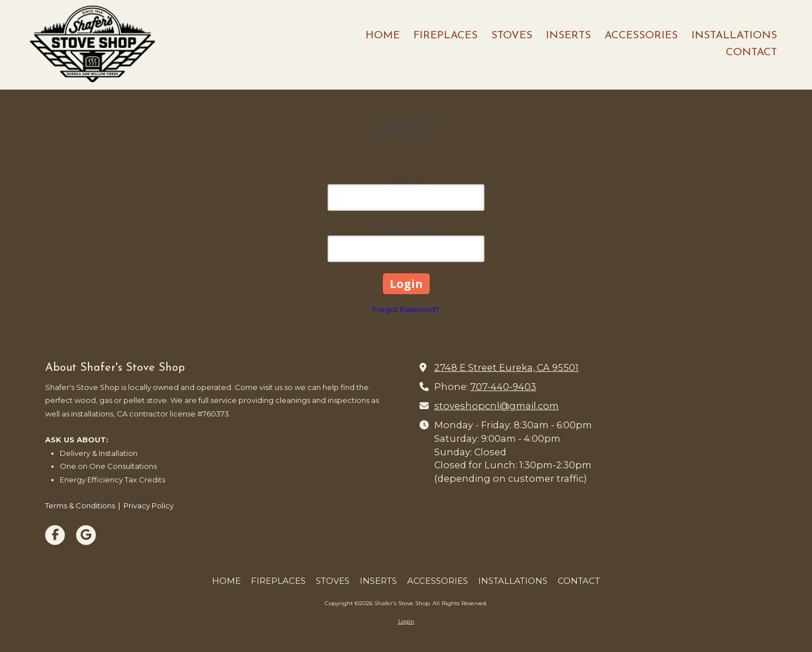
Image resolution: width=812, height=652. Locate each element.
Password (406, 229)
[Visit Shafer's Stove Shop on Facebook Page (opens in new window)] (55, 535)
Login (406, 621)
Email (406, 177)
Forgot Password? (406, 309)
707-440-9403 (503, 387)
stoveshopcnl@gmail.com (497, 406)
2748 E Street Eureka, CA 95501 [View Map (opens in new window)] (506, 367)
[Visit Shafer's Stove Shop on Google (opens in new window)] (86, 535)
